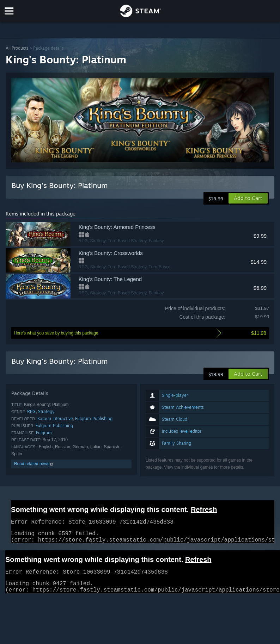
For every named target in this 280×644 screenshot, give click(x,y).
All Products (17, 48)
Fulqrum (44, 433)
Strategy (46, 411)
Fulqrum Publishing (94, 418)
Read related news (34, 464)
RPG (31, 411)
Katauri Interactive (55, 418)
